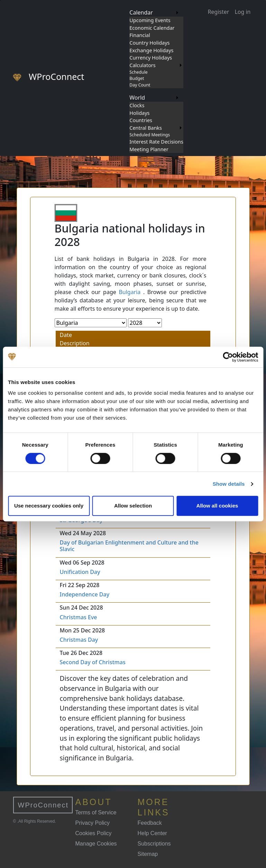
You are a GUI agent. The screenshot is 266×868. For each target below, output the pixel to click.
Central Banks (146, 128)
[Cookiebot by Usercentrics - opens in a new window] (228, 357)
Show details (229, 484)
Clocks (137, 105)
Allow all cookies (217, 506)
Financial (140, 35)
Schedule (138, 72)
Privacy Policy (93, 823)
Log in (242, 12)
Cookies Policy (94, 833)
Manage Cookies (96, 844)
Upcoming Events (150, 20)
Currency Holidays (151, 58)
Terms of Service (96, 812)
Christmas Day (79, 640)
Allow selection (133, 506)
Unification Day (80, 572)
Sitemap (148, 854)
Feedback (150, 823)
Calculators (142, 65)
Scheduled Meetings (150, 135)
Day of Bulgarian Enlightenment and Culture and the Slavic (129, 546)
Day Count (140, 85)
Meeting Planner (149, 149)
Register (218, 12)
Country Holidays (149, 43)
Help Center (152, 833)
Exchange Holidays (151, 50)
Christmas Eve (79, 617)
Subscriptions (154, 844)
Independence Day (85, 594)
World (137, 98)
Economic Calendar (152, 28)
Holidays (139, 113)
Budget (137, 78)
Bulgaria (130, 292)
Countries (141, 120)
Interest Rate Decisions (156, 142)
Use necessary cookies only (49, 506)
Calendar (141, 12)
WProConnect (43, 805)
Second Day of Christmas (93, 662)
